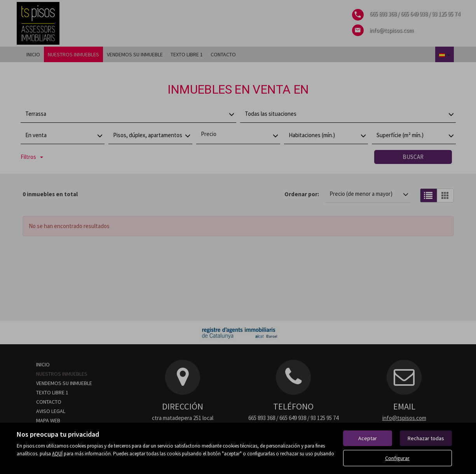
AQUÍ (57, 454)
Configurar (397, 458)
